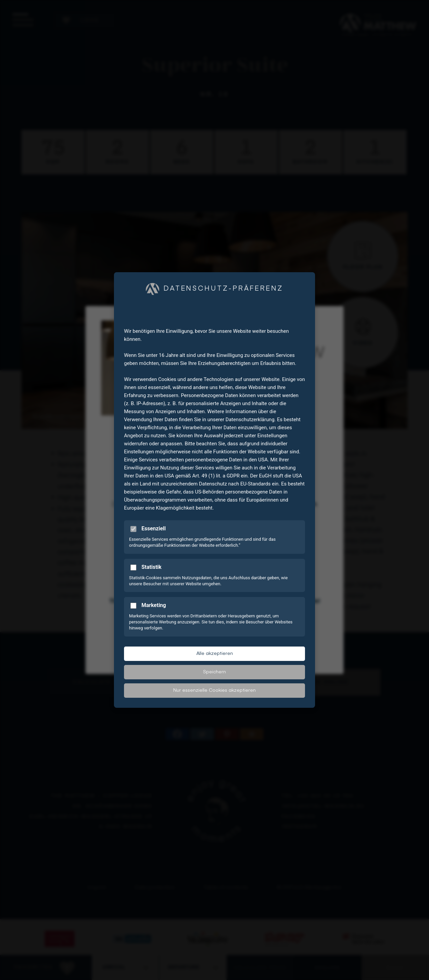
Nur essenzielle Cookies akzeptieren (214, 690)
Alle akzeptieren (215, 654)
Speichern (214, 672)
